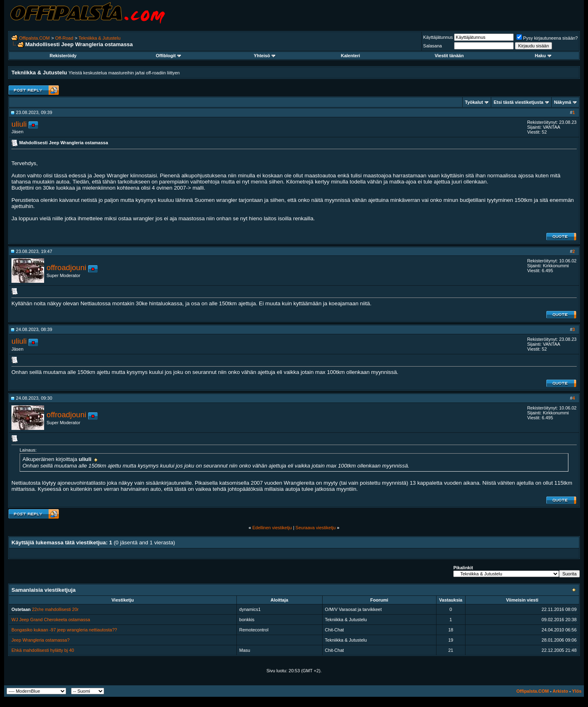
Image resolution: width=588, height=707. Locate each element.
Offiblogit (168, 56)
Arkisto (560, 691)
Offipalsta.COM (35, 38)
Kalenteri (351, 56)
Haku (543, 56)
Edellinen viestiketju (272, 528)
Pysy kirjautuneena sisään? (547, 38)
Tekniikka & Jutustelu (99, 38)
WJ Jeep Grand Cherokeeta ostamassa (51, 620)
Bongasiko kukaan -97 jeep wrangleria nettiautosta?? (64, 630)
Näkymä (563, 102)
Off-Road (64, 38)
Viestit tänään (449, 56)
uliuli (19, 124)
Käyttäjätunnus (438, 37)
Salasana (432, 46)
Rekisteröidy (63, 56)
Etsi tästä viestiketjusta (519, 102)
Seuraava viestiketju (316, 528)
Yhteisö (265, 56)
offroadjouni (66, 267)
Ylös (577, 691)
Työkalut (474, 102)
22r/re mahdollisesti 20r (55, 609)
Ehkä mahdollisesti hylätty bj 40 (43, 650)
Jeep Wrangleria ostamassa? (40, 640)
